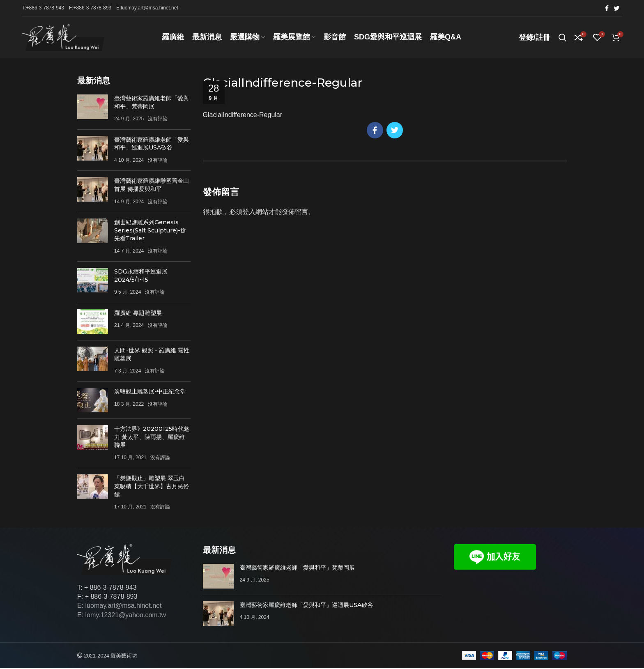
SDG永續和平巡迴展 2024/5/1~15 (141, 277)
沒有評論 (158, 120)
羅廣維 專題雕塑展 (138, 314)
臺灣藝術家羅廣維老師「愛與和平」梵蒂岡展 (152, 103)
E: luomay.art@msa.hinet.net (119, 607)
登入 (249, 213)
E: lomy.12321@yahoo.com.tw (122, 616)
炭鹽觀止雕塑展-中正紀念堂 (150, 393)
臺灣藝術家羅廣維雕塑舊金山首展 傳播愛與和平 (152, 186)
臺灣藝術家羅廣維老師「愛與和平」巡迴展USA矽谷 (152, 145)
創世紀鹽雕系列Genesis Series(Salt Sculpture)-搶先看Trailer (150, 231)
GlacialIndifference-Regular (243, 116)
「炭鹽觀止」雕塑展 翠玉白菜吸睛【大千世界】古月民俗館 (152, 487)
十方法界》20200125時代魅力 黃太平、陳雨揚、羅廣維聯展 (152, 438)
